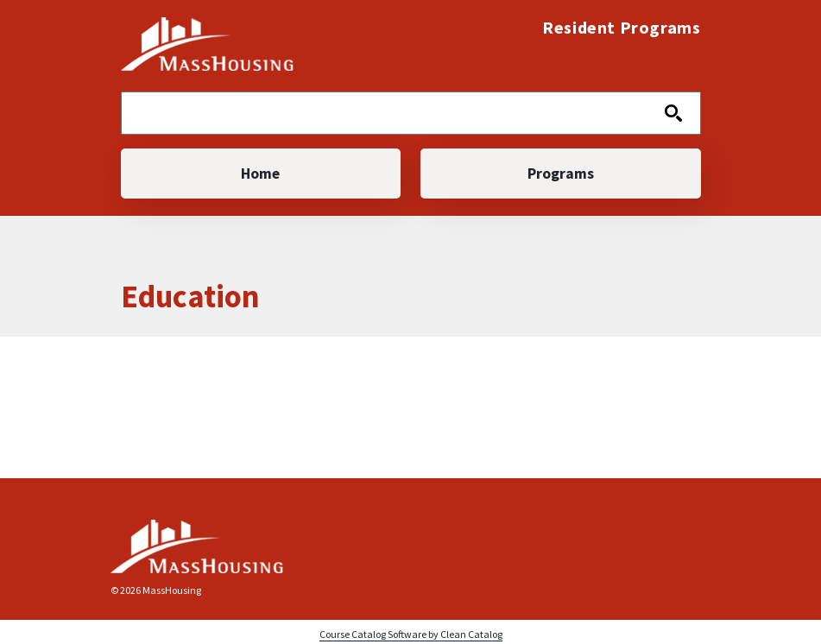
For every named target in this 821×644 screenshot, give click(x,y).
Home (260, 174)
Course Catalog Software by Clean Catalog (411, 634)
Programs (561, 174)
